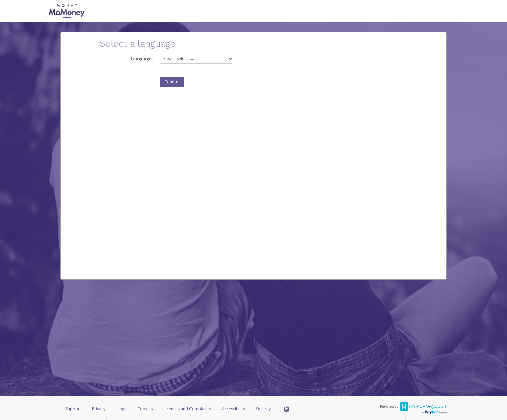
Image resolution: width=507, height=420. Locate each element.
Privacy (99, 409)
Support (73, 409)
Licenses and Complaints (188, 409)
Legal (121, 409)
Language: (142, 59)
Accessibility (233, 409)
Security (263, 409)
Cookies (145, 409)
